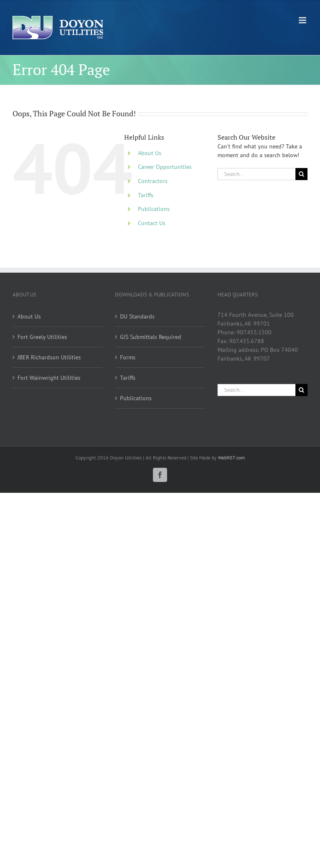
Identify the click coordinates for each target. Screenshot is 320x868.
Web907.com (231, 458)
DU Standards (137, 316)
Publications (154, 209)
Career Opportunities (165, 167)
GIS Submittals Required (151, 337)
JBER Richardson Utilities (49, 357)
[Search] (301, 174)
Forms (128, 357)
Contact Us (152, 223)
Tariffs (146, 195)
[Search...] (256, 174)
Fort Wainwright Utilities (49, 378)
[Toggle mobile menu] (303, 20)
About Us (150, 153)
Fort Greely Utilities (42, 337)
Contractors (153, 181)
